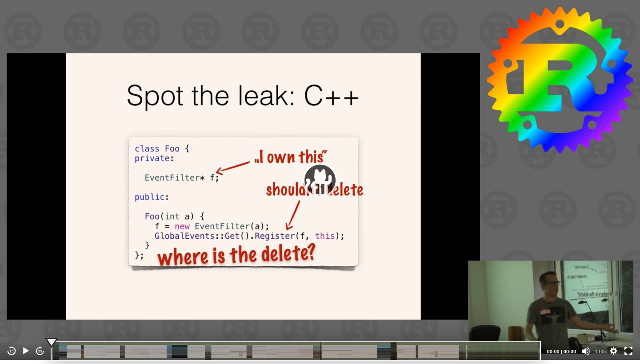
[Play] (26, 351)
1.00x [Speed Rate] (601, 352)
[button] (320, 180)
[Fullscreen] (628, 351)
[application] (320, 180)
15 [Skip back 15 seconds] (12, 351)
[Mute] (586, 351)
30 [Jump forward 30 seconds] (40, 351)
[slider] (296, 351)
